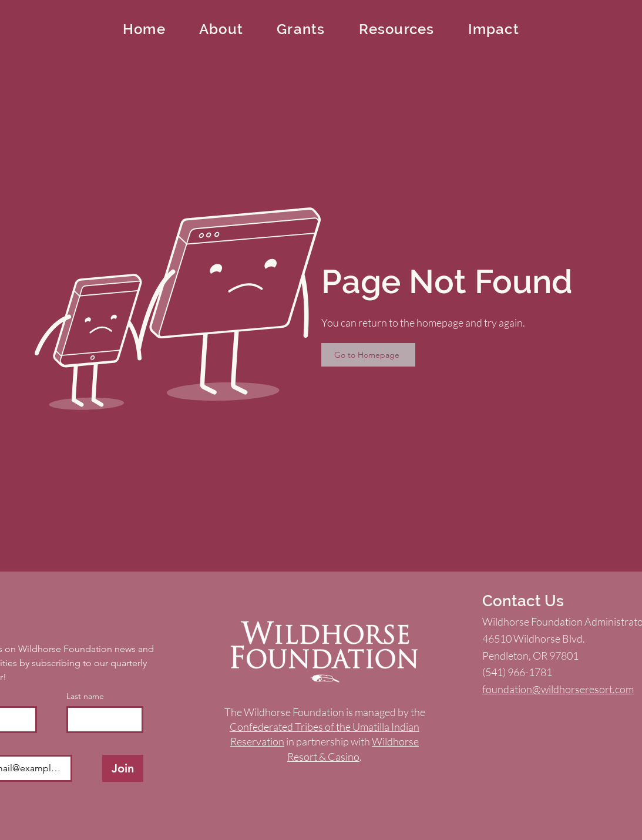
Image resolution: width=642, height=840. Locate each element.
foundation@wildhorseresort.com (558, 689)
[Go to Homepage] (368, 355)
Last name (85, 696)
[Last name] (101, 720)
